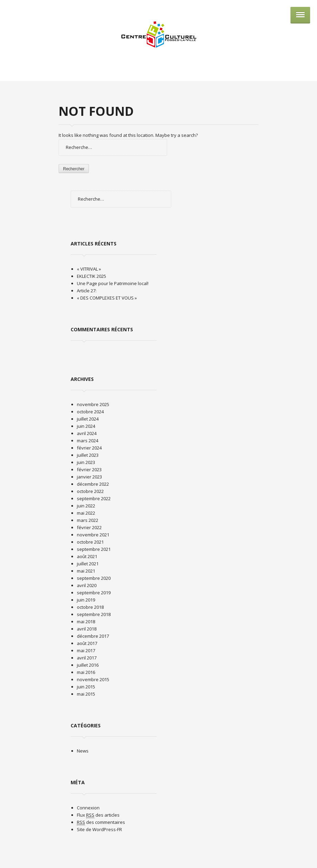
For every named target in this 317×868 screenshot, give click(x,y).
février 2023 (89, 470)
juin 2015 (86, 687)
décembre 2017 (93, 636)
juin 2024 (86, 426)
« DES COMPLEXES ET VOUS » (107, 298)
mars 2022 (88, 520)
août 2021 (87, 556)
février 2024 (89, 448)
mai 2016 (86, 672)
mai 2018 (86, 622)
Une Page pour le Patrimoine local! (113, 283)
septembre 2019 (94, 593)
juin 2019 (86, 600)
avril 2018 (87, 629)
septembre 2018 (94, 614)
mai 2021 (86, 571)
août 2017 (87, 643)
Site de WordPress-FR (99, 829)
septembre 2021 (94, 549)
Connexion (88, 808)
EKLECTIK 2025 (91, 276)
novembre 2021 (93, 535)
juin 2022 (86, 506)
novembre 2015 (93, 679)
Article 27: (87, 291)
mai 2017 (86, 650)
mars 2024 (88, 441)
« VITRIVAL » (89, 269)
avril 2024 (87, 433)
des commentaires (101, 822)
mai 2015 (86, 694)
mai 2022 (86, 513)
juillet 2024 (88, 419)
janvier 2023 (89, 477)
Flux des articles (98, 815)
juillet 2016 (88, 665)
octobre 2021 (90, 542)
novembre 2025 (93, 404)
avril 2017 (87, 658)
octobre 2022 (90, 491)
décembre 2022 (93, 484)
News (83, 751)
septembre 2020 (94, 578)
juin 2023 (86, 462)
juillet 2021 (88, 564)
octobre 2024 (90, 412)
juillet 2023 (88, 455)
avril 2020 (87, 585)
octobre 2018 (90, 607)
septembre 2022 (94, 498)
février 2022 (89, 527)
